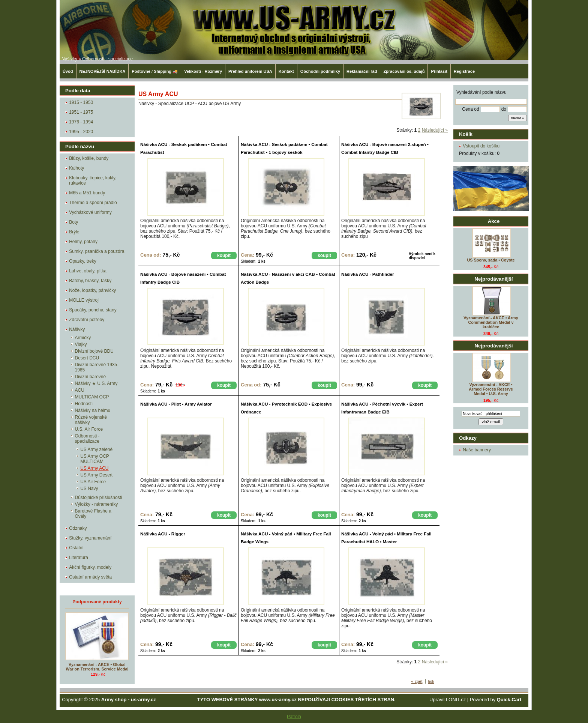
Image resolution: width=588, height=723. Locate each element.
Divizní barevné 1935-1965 (97, 367)
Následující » (435, 130)
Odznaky (78, 528)
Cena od (470, 109)
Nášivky (69, 59)
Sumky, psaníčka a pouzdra (97, 251)
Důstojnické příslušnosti (99, 498)
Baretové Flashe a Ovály (93, 514)
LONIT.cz (456, 700)
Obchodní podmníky (320, 71)
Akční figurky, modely (90, 567)
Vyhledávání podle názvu (481, 92)
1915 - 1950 (81, 102)
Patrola (294, 717)
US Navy (89, 489)
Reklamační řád (362, 71)
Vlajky (81, 344)
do (504, 109)
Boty (73, 222)
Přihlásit (439, 71)
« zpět (417, 681)
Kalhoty (76, 168)
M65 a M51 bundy (87, 193)
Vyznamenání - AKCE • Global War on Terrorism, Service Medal (97, 667)
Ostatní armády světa (90, 577)
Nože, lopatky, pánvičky (92, 290)
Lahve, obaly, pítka (88, 271)
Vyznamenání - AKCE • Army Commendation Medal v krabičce (491, 322)
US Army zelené (96, 449)
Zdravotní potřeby (87, 320)
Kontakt (286, 71)
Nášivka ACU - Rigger (163, 534)
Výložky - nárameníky (97, 504)
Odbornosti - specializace (107, 59)
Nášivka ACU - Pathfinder (368, 274)
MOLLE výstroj (84, 300)
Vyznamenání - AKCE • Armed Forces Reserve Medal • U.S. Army (491, 389)
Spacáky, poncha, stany (93, 310)
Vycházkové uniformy (90, 212)
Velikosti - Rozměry (203, 71)
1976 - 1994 (81, 122)
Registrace (464, 71)
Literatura (79, 558)
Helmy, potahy (83, 242)
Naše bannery (477, 450)
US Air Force (93, 482)
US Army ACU (94, 468)
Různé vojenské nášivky (91, 420)
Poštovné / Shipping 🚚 (155, 71)
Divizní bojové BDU (94, 351)
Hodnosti (84, 404)
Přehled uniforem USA (250, 71)
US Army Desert (96, 475)
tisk (431, 681)
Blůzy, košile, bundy (89, 158)
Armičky (83, 338)
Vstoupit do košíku (481, 146)
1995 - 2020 (81, 132)
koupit (224, 256)
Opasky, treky (82, 261)
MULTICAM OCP (92, 397)
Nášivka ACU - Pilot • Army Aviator (176, 404)
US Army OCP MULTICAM (95, 459)
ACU (80, 390)
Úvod (68, 71)
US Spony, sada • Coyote (491, 260)
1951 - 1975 (81, 112)
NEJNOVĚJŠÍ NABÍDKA (103, 71)
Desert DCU (87, 358)
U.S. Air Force (89, 429)
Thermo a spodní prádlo (93, 203)
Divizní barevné (91, 377)
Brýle (74, 232)
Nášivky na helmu (93, 410)
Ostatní (76, 548)
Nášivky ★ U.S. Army (96, 383)
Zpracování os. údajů (404, 71)
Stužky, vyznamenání (90, 538)
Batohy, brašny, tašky (90, 281)
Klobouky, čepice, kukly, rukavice (93, 180)
